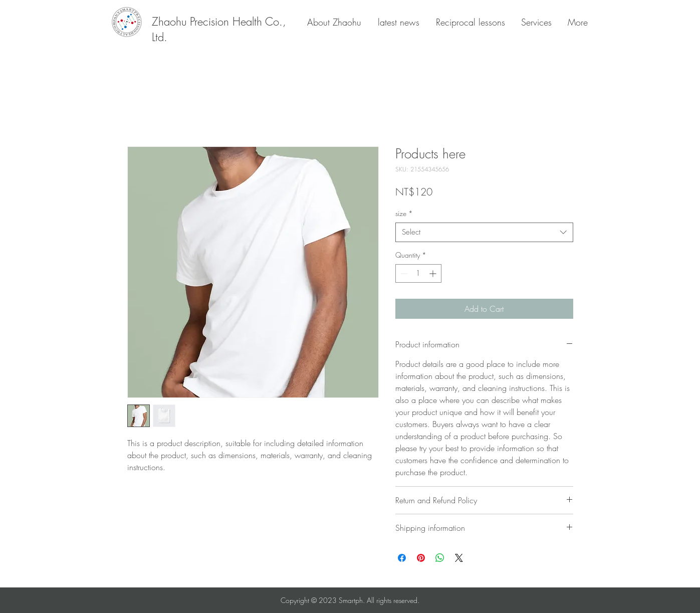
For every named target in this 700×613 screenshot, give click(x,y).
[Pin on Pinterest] (421, 558)
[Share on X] (459, 558)
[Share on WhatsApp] (440, 558)
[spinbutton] (418, 273)
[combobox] (484, 232)
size (404, 213)
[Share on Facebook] (402, 558)
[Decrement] (403, 273)
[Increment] (434, 273)
